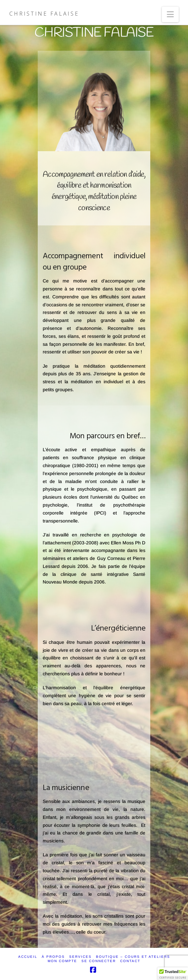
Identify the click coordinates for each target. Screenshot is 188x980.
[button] (170, 14)
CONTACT (130, 961)
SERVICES (80, 957)
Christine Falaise (44, 14)
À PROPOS (53, 957)
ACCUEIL (28, 957)
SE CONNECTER (99, 961)
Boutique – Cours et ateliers (133, 957)
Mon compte (62, 961)
